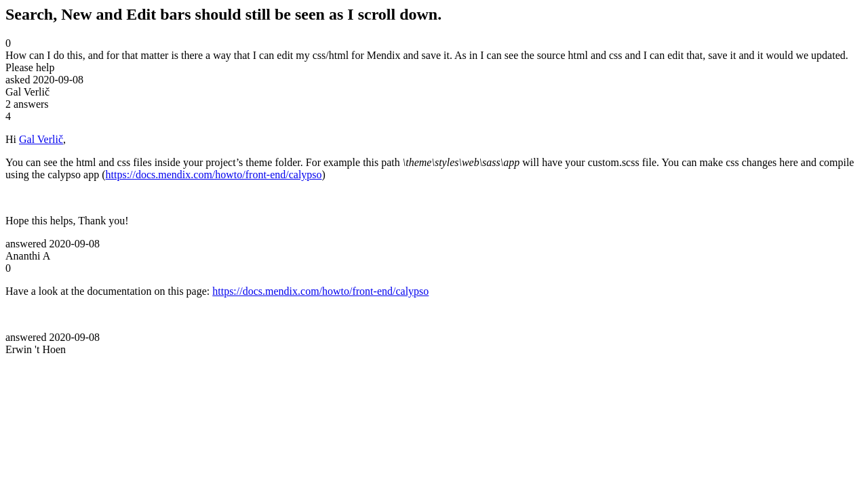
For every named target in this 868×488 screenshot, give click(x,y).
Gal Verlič (41, 139)
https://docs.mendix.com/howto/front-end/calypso (214, 175)
